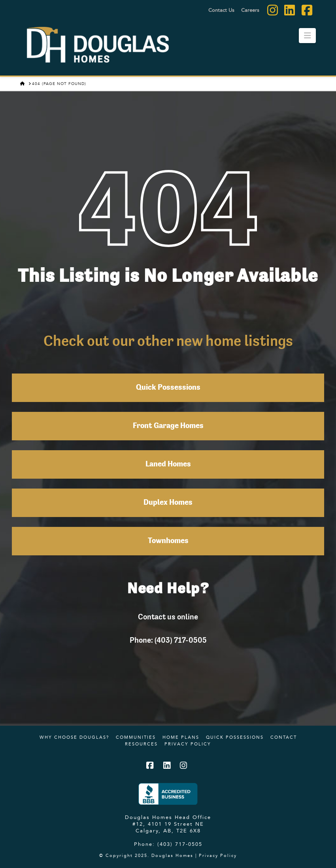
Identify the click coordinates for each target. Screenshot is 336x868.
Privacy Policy (188, 744)
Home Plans (181, 737)
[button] (307, 36)
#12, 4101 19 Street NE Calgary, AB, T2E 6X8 (168, 827)
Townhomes (168, 541)
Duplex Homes (168, 503)
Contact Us (221, 10)
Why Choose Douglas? (74, 737)
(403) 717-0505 (180, 844)
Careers (250, 10)
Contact (284, 737)
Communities (136, 737)
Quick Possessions (168, 388)
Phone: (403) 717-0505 (168, 640)
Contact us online (168, 617)
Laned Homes (168, 464)
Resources (141, 744)
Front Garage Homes (168, 426)
